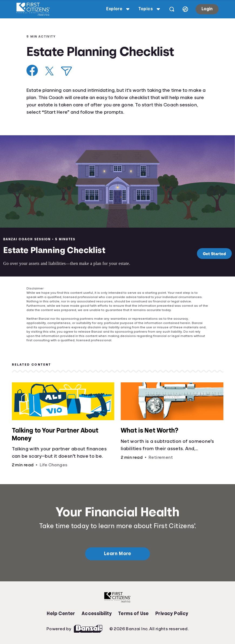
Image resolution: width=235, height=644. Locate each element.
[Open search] (171, 9)
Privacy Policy (172, 613)
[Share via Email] (66, 71)
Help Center (61, 613)
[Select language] (185, 9)
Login (207, 9)
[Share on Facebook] (32, 70)
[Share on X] (49, 71)
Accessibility (97, 613)
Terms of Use (133, 613)
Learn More (117, 554)
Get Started (213, 254)
